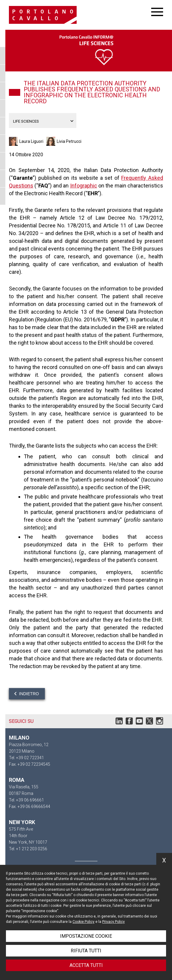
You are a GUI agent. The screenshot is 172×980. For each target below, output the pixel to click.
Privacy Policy (113, 922)
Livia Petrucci (69, 141)
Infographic (84, 186)
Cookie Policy (83, 922)
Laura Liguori (31, 141)
